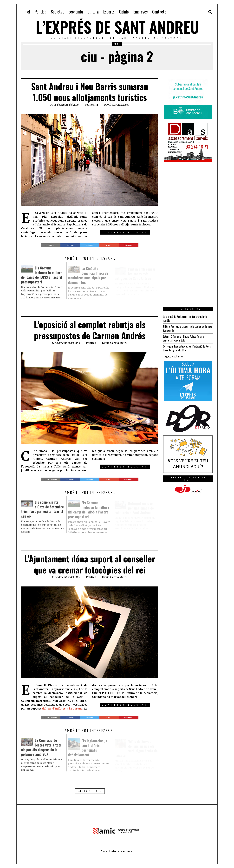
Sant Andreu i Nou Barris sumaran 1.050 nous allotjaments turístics (90, 92)
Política (91, 343)
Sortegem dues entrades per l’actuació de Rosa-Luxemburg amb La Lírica (187, 348)
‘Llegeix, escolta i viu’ (173, 356)
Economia (91, 105)
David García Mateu (117, 105)
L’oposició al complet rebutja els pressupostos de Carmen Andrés (90, 330)
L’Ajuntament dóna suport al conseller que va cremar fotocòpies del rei (90, 564)
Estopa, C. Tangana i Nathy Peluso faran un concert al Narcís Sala (184, 338)
